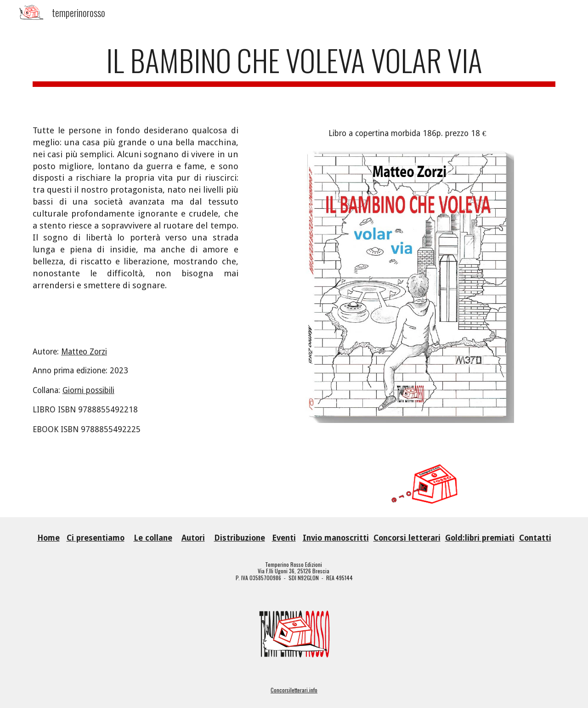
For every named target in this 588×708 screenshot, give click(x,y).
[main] (294, 69)
